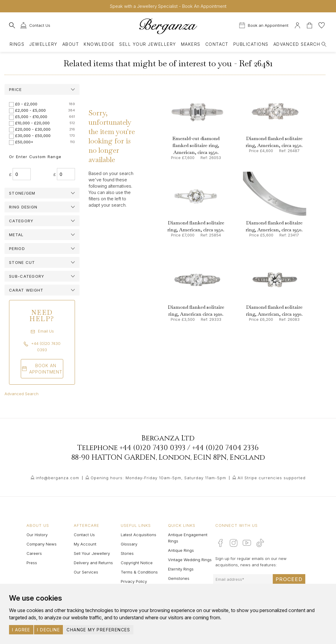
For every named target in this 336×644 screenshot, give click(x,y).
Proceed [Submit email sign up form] (289, 579)
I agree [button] (21, 630)
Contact (217, 44)
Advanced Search (22, 394)
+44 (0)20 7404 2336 (225, 448)
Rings (17, 44)
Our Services (86, 572)
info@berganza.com (58, 478)
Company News (42, 544)
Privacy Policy (134, 581)
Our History (37, 535)
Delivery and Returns (93, 563)
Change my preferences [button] (98, 630)
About (71, 44)
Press (32, 563)
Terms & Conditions (139, 572)
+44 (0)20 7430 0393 (152, 448)
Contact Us (84, 535)
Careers (34, 553)
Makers (191, 44)
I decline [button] (48, 630)
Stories (127, 553)
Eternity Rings (181, 569)
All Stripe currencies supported (272, 478)
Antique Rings (181, 550)
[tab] (42, 89)
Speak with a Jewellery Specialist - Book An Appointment (168, 6)
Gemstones (179, 578)
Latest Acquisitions (138, 535)
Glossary (129, 544)
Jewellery (43, 44)
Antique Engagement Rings (188, 538)
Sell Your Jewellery (148, 44)
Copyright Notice (137, 563)
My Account (85, 544)
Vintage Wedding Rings (190, 560)
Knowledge (99, 44)
